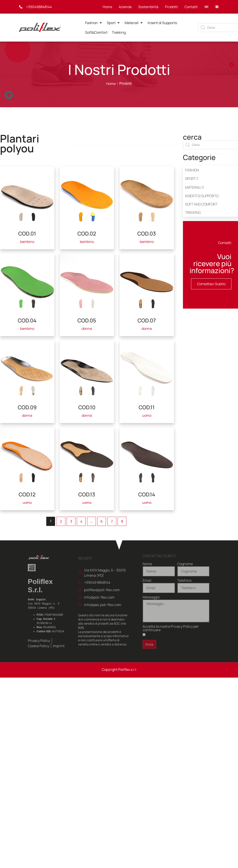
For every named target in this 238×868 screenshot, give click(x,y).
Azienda (125, 7)
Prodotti (171, 7)
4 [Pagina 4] (81, 521)
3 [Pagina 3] (71, 521)
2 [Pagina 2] (61, 521)
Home (107, 7)
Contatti (191, 7)
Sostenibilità (148, 7)
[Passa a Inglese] (206, 7)
